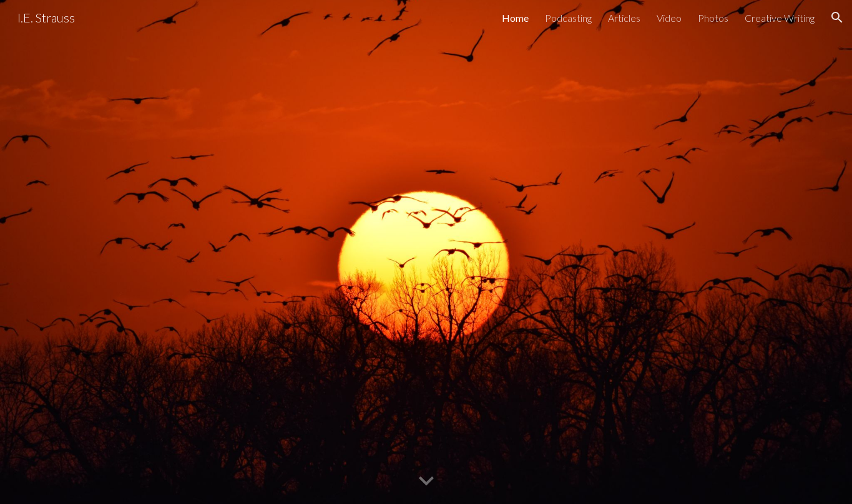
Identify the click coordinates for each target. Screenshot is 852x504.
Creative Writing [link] (780, 18)
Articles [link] (624, 18)
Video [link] (669, 18)
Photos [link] (713, 18)
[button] (837, 17)
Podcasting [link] (568, 18)
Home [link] (515, 18)
